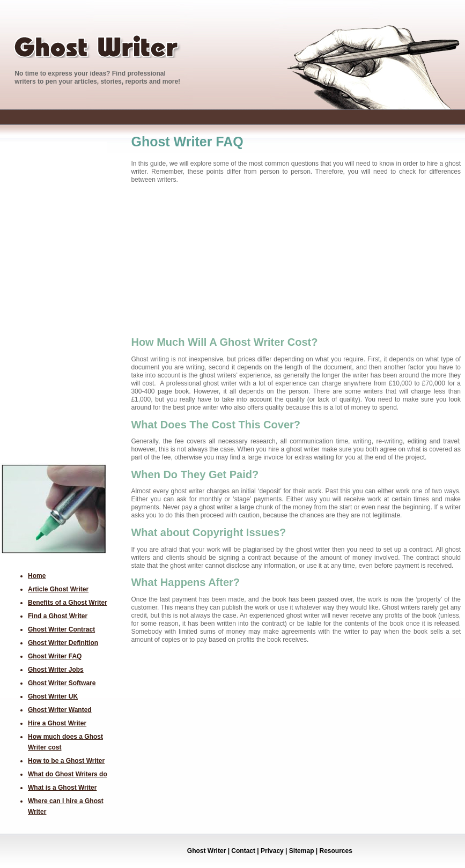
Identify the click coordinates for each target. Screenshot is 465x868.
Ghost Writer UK (53, 696)
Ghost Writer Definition (63, 643)
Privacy (271, 851)
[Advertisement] (43, 302)
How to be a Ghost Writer (66, 761)
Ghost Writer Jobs (56, 670)
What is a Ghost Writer (62, 788)
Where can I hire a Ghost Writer (66, 806)
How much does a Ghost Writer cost (65, 742)
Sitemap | (302, 851)
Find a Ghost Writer (58, 616)
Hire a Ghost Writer (57, 723)
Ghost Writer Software (62, 683)
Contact (242, 851)
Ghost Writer (206, 851)
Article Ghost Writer (58, 589)
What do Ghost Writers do (68, 774)
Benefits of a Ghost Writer (68, 603)
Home (37, 576)
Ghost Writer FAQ (55, 656)
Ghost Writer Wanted (60, 710)
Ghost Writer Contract (61, 629)
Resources (335, 851)
